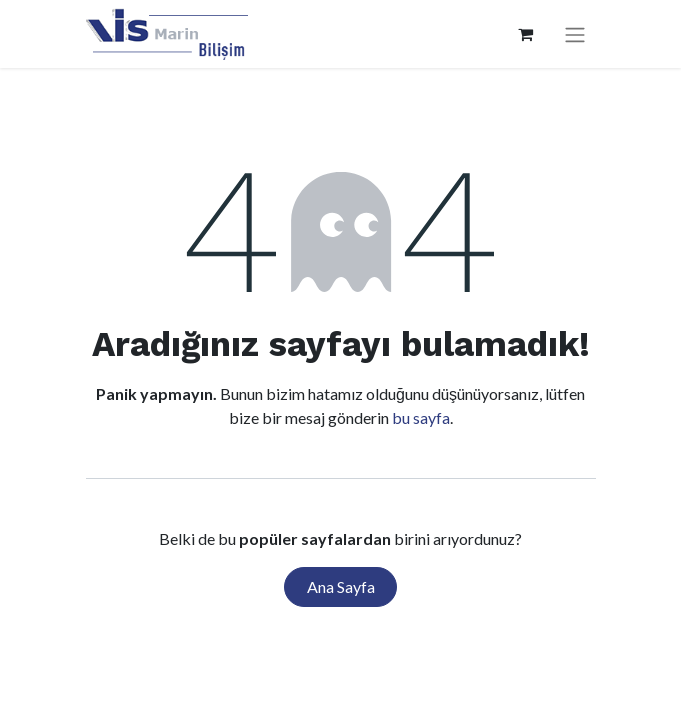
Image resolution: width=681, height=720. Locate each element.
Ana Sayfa (341, 586)
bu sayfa (421, 417)
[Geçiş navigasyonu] (575, 34)
